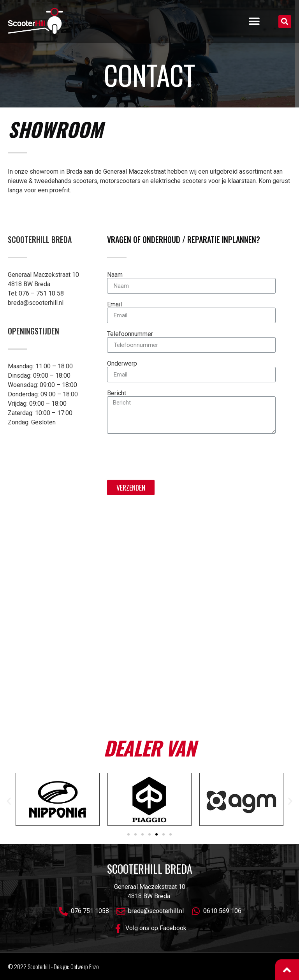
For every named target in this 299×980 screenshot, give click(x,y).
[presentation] (166, 457)
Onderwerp (122, 364)
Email (114, 304)
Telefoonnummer (130, 334)
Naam (115, 275)
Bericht (117, 393)
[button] (254, 22)
